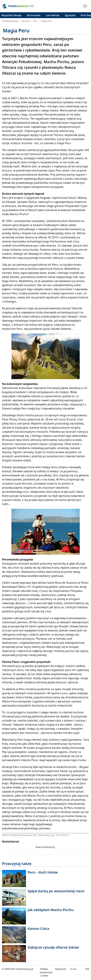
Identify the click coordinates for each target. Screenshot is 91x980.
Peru (35, 21)
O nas (73, 969)
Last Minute (53, 15)
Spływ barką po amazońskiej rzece (56, 891)
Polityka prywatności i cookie (46, 972)
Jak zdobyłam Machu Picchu (51, 910)
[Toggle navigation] (85, 6)
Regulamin (61, 969)
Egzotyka (70, 15)
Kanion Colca (38, 929)
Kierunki (26, 21)
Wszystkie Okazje (11, 15)
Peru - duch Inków (43, 872)
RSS (87, 969)
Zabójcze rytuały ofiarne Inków (53, 947)
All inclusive (34, 15)
